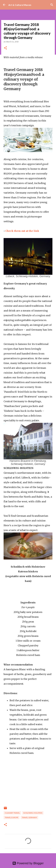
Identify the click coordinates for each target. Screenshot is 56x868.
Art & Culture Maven (20, 5)
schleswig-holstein (33, 813)
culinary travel (12, 813)
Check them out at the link (22, 231)
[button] (5, 48)
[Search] (52, 5)
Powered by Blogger (28, 863)
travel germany (29, 817)
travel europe (12, 817)
